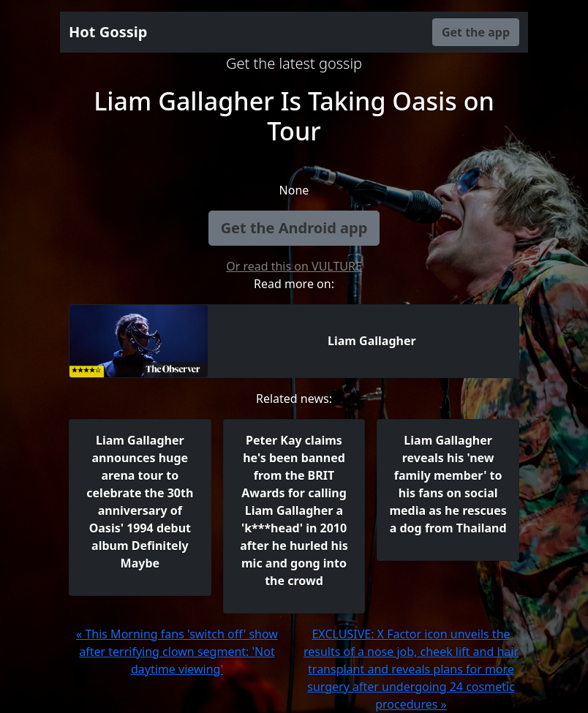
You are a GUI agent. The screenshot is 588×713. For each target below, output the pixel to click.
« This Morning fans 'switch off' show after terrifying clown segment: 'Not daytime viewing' (177, 652)
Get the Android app (294, 228)
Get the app (476, 32)
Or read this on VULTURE (294, 266)
